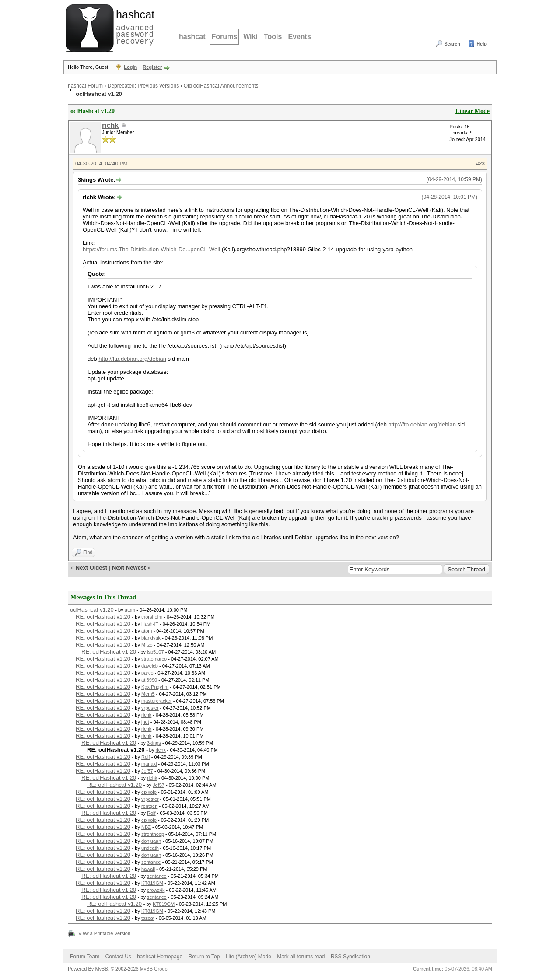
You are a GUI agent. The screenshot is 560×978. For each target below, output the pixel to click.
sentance (151, 862)
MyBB (101, 969)
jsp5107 (156, 652)
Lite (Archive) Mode (248, 957)
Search (452, 44)
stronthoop (153, 834)
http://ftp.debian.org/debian (132, 359)
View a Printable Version (104, 933)
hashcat (192, 37)
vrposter (150, 708)
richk (110, 125)
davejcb (150, 666)
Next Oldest (91, 568)
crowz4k (156, 890)
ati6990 (149, 680)
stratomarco (154, 659)
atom (130, 610)
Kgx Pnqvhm (155, 687)
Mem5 (148, 694)
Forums (224, 37)
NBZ (146, 827)
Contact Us (118, 957)
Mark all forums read (301, 957)
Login (130, 67)
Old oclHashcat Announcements (221, 86)
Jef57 (147, 771)
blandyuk (151, 638)
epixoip (149, 792)
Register (152, 67)
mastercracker (157, 701)
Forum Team (85, 957)
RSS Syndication (350, 957)
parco (147, 673)
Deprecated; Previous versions (143, 86)
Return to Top (204, 957)
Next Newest (129, 568)
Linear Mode (472, 111)
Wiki (250, 37)
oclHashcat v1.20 (92, 610)
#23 (480, 164)
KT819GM (152, 883)
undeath (150, 848)
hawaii (148, 869)
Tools (273, 37)
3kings (154, 743)
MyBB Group (154, 969)
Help (482, 44)
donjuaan (151, 841)
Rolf (146, 757)
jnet (145, 722)
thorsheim (152, 617)
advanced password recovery (133, 27)
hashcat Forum (85, 86)
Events (299, 37)
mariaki (149, 764)
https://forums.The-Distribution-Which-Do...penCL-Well (151, 249)
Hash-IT (150, 624)
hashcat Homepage (160, 957)
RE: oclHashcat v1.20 (103, 617)
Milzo (147, 645)
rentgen (149, 806)
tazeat (148, 918)
